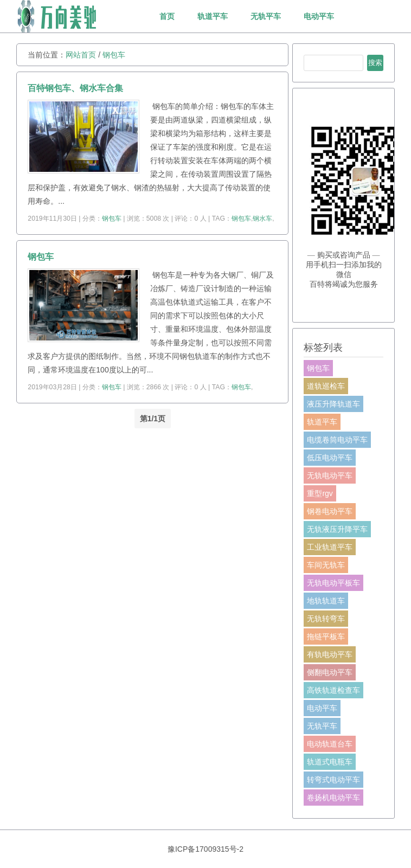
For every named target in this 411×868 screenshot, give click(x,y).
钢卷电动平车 (330, 511)
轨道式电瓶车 (330, 762)
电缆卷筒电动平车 (337, 440)
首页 (167, 16)
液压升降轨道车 (333, 404)
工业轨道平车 (330, 547)
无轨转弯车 (326, 619)
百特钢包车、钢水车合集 (75, 88)
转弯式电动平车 (333, 780)
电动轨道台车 (330, 744)
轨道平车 (213, 16)
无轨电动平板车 (333, 583)
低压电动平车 (330, 458)
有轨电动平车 (330, 654)
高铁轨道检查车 (333, 690)
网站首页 (81, 55)
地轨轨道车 (326, 601)
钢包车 (114, 55)
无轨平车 (266, 16)
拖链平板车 (326, 636)
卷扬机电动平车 (333, 798)
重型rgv (320, 493)
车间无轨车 (326, 565)
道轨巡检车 (326, 386)
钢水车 (262, 218)
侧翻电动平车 (330, 672)
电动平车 (319, 16)
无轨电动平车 (330, 475)
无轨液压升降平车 (337, 529)
